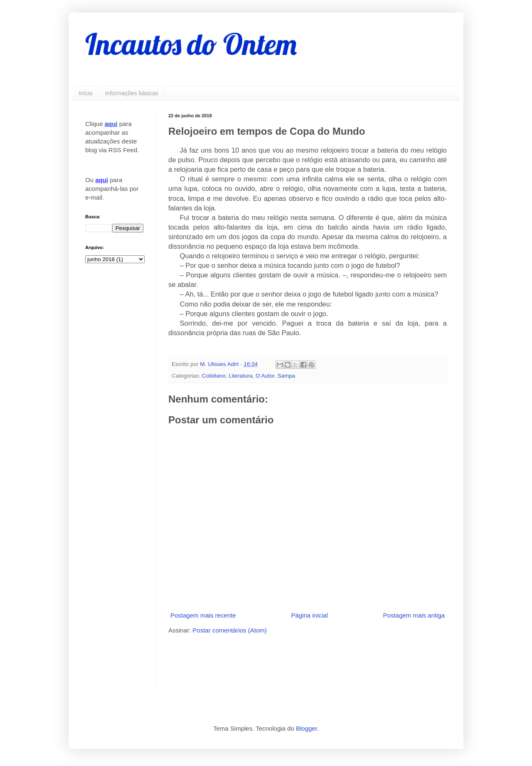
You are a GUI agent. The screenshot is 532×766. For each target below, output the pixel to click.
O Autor (265, 376)
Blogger (307, 728)
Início (85, 93)
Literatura (240, 376)
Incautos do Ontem (191, 44)
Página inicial (309, 615)
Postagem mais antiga (414, 615)
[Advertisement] (266, 660)
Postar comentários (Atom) (229, 630)
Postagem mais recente (203, 615)
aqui (111, 124)
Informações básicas (131, 93)
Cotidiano (214, 376)
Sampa (286, 376)
